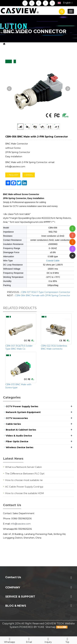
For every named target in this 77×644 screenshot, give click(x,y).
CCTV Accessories (17, 418)
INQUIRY (13, 175)
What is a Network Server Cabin (23, 467)
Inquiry (48, 640)
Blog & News (16, 606)
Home (10, 44)
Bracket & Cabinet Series (21, 430)
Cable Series (13, 424)
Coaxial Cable (53, 261)
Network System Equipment (23, 412)
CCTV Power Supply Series (22, 406)
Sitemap (51, 627)
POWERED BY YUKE (32, 627)
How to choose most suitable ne (24, 480)
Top (67, 640)
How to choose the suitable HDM (25, 493)
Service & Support (20, 597)
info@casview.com (21, 524)
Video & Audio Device (19, 436)
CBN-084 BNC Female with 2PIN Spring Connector (43, 295)
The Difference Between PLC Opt (25, 474)
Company (13, 587)
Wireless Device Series (20, 447)
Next (68, 89)
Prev (9, 89)
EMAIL (29, 175)
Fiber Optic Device (17, 441)
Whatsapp (10, 640)
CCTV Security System (42, 44)
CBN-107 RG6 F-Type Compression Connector (46, 292)
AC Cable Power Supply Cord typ (24, 487)
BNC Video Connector (25, 47)
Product (21, 44)
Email (29, 640)
